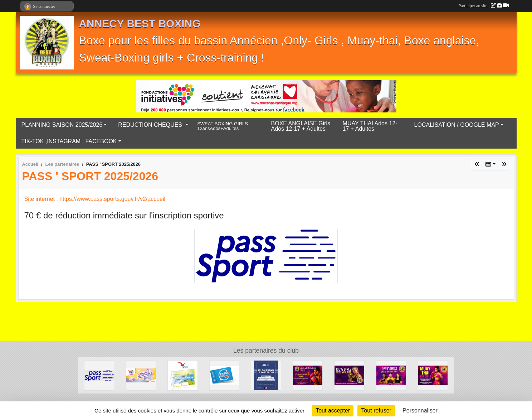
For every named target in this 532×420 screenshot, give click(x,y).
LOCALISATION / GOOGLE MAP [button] (457, 125)
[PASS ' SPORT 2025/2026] (99, 375)
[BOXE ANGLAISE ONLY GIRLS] (349, 375)
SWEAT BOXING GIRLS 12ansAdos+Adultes (223, 126)
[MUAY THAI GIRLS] (433, 375)
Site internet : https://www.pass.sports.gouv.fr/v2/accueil (95, 199)
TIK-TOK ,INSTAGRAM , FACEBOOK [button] (69, 141)
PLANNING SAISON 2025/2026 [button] (62, 125)
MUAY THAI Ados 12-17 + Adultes (370, 126)
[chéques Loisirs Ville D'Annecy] (141, 375)
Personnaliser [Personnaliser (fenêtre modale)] (420, 411)
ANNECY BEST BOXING (140, 23)
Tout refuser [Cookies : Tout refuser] (376, 411)
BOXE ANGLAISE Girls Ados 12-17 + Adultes (301, 126)
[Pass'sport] (266, 375)
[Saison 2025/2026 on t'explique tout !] (391, 375)
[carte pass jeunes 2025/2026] (224, 375)
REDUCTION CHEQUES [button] (151, 125)
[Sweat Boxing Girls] (308, 375)
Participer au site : (484, 6)
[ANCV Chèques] (183, 375)
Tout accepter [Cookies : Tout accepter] (333, 411)
